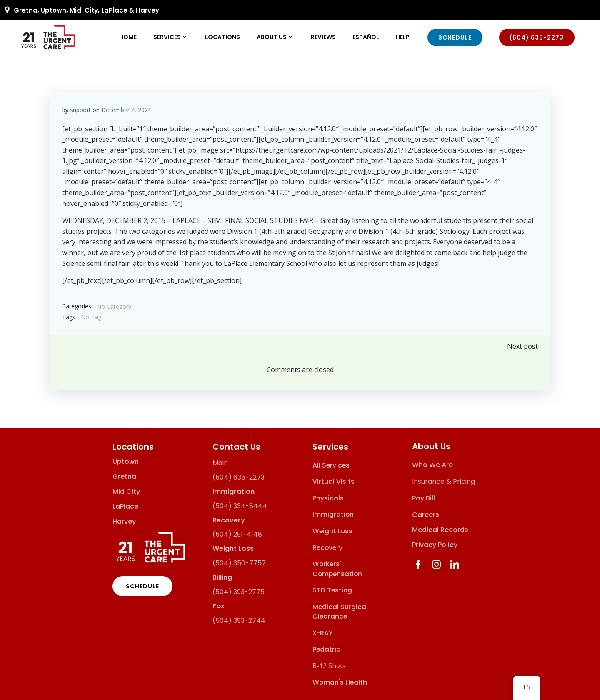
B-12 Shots (329, 666)
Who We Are (433, 465)
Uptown (126, 462)
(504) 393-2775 (239, 592)
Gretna (124, 477)
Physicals (328, 498)
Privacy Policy (435, 545)
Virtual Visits (334, 482)
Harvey (124, 522)
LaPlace (125, 507)
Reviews (324, 37)
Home (128, 37)
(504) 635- (231, 477)
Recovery (327, 548)
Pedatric (326, 650)
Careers (426, 515)
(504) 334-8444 (240, 506)
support (80, 109)
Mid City (126, 492)
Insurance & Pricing (444, 482)
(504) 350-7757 (239, 563)
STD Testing (332, 591)
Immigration (333, 515)
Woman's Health (340, 683)
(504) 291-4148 (237, 535)
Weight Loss (332, 531)
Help (403, 37)
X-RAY (323, 633)
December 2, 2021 (126, 109)
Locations (223, 37)
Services (171, 37)
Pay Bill (424, 499)
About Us (276, 37)
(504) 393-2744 (239, 621)
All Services (331, 465)
